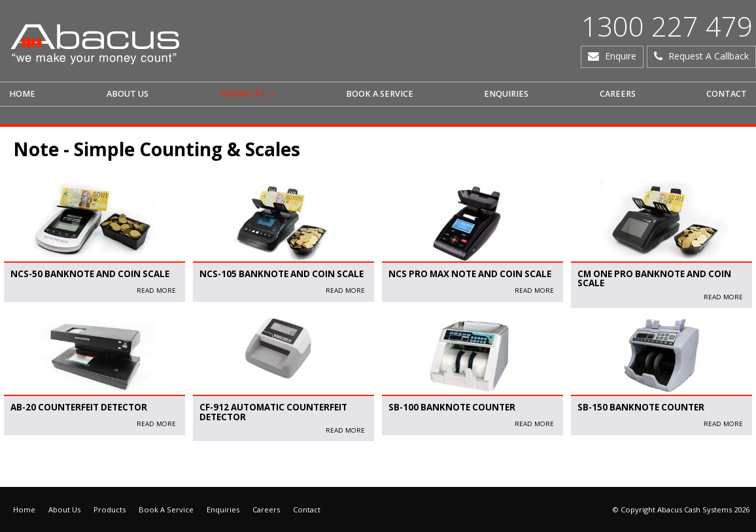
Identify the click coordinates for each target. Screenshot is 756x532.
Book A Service (166, 509)
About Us (64, 509)
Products (110, 509)
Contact (307, 509)
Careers (266, 509)
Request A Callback (709, 56)
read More (156, 291)
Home (24, 509)
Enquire (621, 56)
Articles (20, 467)
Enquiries (223, 509)
